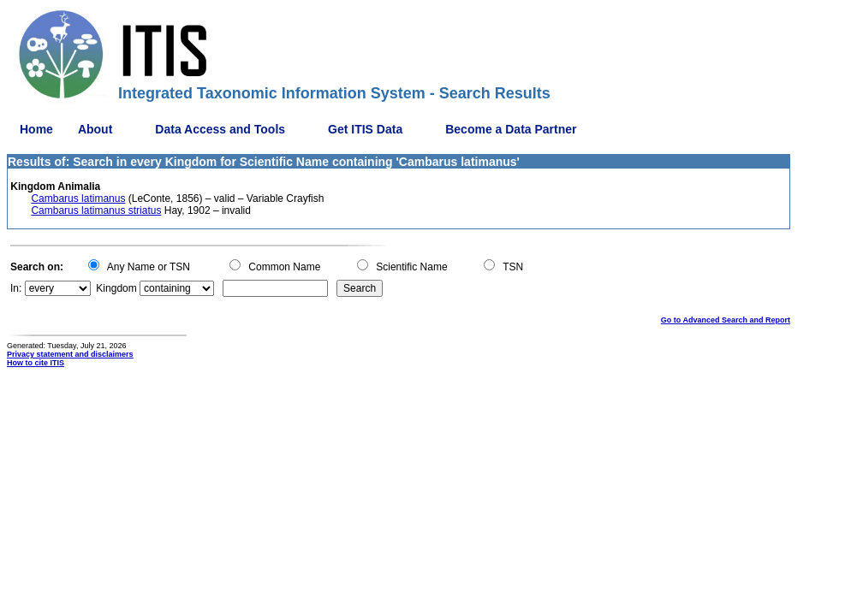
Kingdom (116, 288)
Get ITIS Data (365, 129)
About (95, 129)
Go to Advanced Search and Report (726, 320)
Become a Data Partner (511, 129)
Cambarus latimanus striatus (96, 210)
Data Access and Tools (220, 129)
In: (16, 288)
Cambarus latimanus (78, 198)
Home (36, 129)
